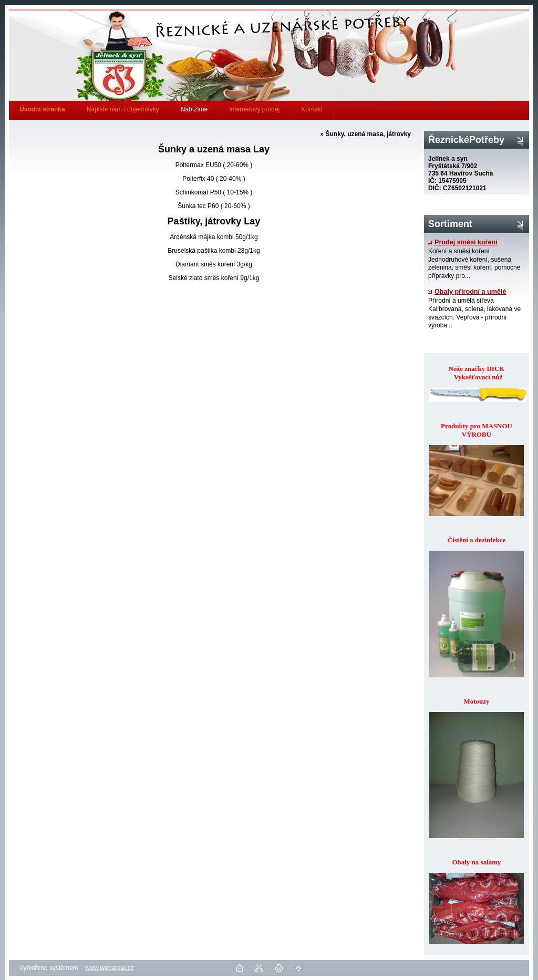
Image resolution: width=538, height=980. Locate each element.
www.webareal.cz (110, 968)
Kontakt (312, 109)
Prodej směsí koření (463, 242)
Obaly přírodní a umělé (467, 292)
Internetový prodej (254, 109)
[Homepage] (43, 109)
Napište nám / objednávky (123, 109)
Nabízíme (194, 109)
